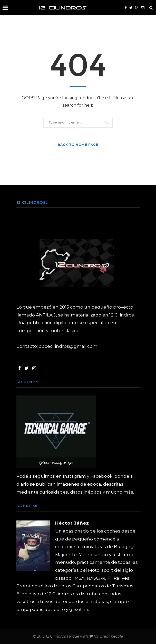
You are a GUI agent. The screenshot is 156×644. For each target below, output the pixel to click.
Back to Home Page (78, 145)
